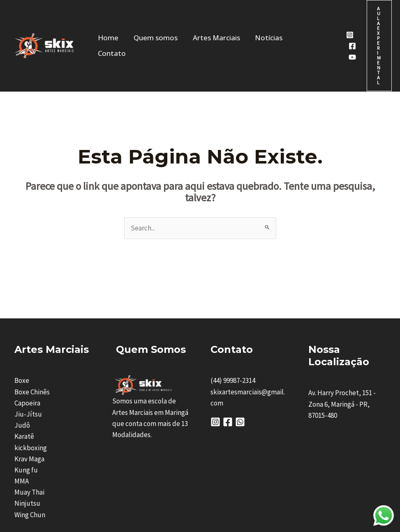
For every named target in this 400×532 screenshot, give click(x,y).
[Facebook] (327, 20)
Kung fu (26, 418)
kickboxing (31, 396)
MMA (22, 429)
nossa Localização (339, 303)
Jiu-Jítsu (28, 362)
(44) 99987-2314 (233, 328)
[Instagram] (324, 9)
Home (110, 20)
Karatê (24, 384)
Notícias (250, 20)
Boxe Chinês (32, 340)
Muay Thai (29, 440)
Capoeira (27, 351)
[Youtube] (327, 31)
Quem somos (151, 20)
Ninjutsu (27, 451)
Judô (22, 373)
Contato (286, 20)
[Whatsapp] (240, 370)
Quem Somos (151, 297)
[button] (370, 20)
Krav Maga (29, 407)
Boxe (22, 328)
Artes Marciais (205, 20)
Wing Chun (30, 463)
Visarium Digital (332, 501)
